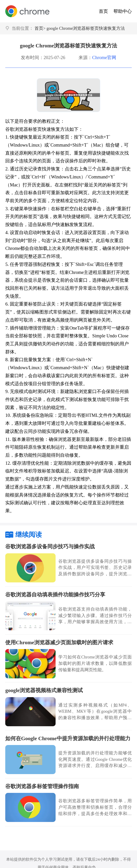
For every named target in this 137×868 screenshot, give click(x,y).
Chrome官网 (104, 57)
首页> (40, 28)
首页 (103, 11)
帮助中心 (123, 11)
